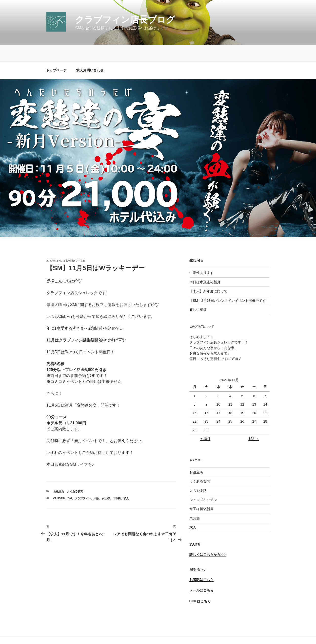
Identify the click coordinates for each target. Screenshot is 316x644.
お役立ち (59, 475)
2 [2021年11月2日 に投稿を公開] (206, 380)
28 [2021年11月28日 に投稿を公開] (265, 405)
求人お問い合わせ (90, 54)
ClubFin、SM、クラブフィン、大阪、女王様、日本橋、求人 (91, 482)
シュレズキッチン (203, 483)
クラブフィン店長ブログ (125, 20)
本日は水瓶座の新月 (205, 266)
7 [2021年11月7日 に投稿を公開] (265, 380)
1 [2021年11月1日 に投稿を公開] (195, 380)
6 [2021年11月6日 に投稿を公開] (254, 380)
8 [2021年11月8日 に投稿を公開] (195, 388)
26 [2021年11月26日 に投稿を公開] (242, 405)
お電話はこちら (201, 563)
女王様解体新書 (201, 493)
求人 (193, 511)
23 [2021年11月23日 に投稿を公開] (206, 405)
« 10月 (205, 422)
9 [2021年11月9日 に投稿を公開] (206, 388)
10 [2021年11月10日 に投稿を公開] (218, 388)
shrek (81, 245)
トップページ (56, 54)
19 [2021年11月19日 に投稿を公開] (242, 397)
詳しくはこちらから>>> (208, 538)
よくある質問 (75, 475)
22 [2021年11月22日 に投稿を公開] (195, 405)
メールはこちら (201, 574)
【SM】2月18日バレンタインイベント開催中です (228, 284)
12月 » (253, 422)
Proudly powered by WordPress (69, 633)
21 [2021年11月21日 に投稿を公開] (265, 397)
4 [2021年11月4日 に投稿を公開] (230, 380)
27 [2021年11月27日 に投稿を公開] (254, 405)
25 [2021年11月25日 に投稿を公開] (230, 405)
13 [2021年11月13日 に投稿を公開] (254, 388)
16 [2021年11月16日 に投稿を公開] (206, 397)
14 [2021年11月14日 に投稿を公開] (265, 388)
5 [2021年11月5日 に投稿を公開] (242, 380)
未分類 (195, 502)
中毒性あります (201, 256)
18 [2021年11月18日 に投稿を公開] (230, 397)
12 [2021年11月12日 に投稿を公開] (242, 388)
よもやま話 (198, 474)
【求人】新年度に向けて (208, 275)
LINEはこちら (200, 585)
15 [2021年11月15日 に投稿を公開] (195, 397)
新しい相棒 (198, 293)
